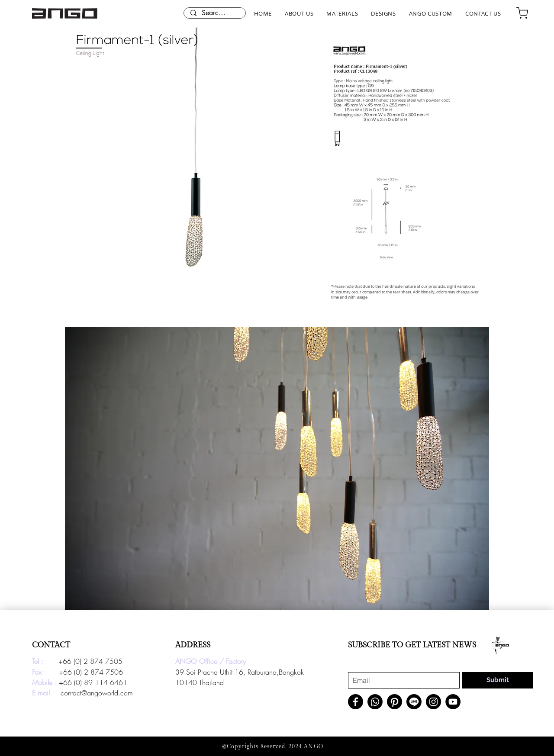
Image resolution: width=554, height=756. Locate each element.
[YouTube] (453, 702)
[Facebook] (356, 702)
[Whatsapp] (375, 702)
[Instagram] (433, 702)
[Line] (414, 702)
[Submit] (498, 680)
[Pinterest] (395, 702)
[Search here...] (214, 13)
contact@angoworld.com (97, 693)
